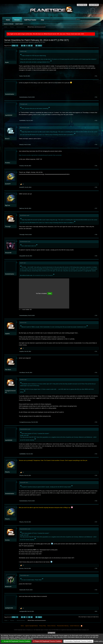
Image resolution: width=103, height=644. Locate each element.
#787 (96, 208)
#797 (96, 522)
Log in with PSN (94, 5)
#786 (96, 187)
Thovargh (8, 226)
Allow (50, 293)
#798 (96, 568)
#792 (96, 373)
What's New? (19, 24)
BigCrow (7, 205)
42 (32, 46)
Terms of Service (51, 626)
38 (22, 46)
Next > (40, 46)
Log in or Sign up (82, 5)
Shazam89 (8, 253)
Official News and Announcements (20, 42)
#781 (96, 76)
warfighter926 (9, 608)
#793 (96, 422)
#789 (96, 256)
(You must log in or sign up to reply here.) (89, 617)
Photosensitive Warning (63, 626)
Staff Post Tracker (30, 20)
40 (27, 46)
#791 (96, 351)
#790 (96, 315)
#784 (96, 145)
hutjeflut (7, 334)
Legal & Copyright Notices (31, 626)
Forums (17, 20)
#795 (96, 475)
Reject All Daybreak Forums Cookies (47, 641)
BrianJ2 (7, 139)
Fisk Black (8, 370)
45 (36, 46)
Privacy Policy (43, 626)
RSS (82, 626)
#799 (96, 590)
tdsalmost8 (8, 587)
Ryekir (7, 62)
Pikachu (7, 472)
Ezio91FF (8, 184)
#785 (96, 166)
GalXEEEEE (9, 115)
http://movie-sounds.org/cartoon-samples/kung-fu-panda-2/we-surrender (40, 155)
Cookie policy (98, 641)
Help (42, 20)
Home (8, 20)
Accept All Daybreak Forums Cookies (16, 641)
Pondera (7, 163)
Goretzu (7, 540)
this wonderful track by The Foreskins (43, 275)
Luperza (36, 42)
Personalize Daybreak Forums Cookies (78, 641)
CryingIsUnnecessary (10, 391)
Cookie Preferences (75, 626)
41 (29, 46)
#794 (96, 454)
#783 (96, 120)
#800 (96, 611)
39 (24, 46)
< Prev (14, 46)
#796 (96, 501)
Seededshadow (10, 94)
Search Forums (9, 24)
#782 (96, 97)
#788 (96, 235)
